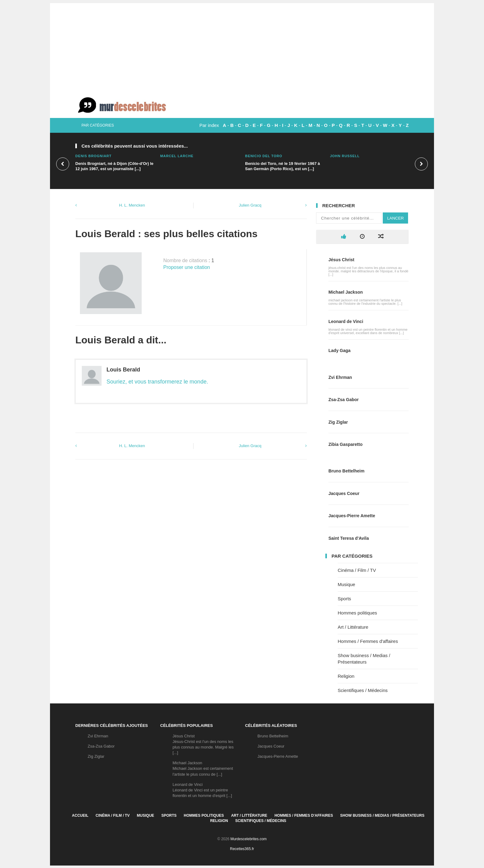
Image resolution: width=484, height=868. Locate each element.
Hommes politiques (357, 613)
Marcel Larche (177, 156)
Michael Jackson (346, 292)
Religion (346, 676)
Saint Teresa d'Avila (349, 538)
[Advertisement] (242, 46)
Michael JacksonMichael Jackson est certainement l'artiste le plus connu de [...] (203, 768)
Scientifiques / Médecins (363, 690)
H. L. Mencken (132, 205)
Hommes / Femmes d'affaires (368, 641)
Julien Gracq (250, 205)
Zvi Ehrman (340, 377)
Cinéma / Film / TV (357, 570)
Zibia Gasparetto (345, 444)
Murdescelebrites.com (248, 839)
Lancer (395, 218)
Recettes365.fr (242, 849)
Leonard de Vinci (346, 321)
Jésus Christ (341, 260)
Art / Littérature (353, 627)
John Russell (345, 156)
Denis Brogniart (93, 156)
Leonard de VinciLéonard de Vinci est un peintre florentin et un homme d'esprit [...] (202, 790)
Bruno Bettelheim (346, 471)
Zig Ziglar (338, 422)
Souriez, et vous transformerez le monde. (157, 382)
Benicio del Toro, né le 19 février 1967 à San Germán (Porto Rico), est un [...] (283, 166)
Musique (346, 584)
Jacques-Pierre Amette (352, 516)
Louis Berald (123, 370)
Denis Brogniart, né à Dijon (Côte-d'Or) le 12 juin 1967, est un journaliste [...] (114, 166)
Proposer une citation (187, 267)
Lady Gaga (340, 350)
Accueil (80, 816)
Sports (344, 599)
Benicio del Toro (264, 156)
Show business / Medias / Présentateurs (382, 816)
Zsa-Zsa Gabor (344, 400)
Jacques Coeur (344, 493)
